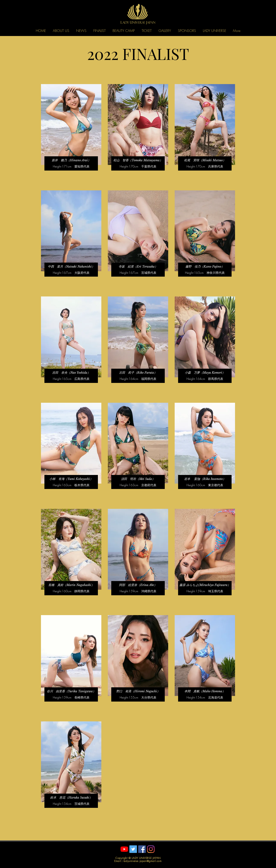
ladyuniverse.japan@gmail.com (143, 861)
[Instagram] (151, 849)
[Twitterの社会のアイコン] (133, 849)
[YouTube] (124, 849)
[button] (61, 31)
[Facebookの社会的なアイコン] (142, 849)
